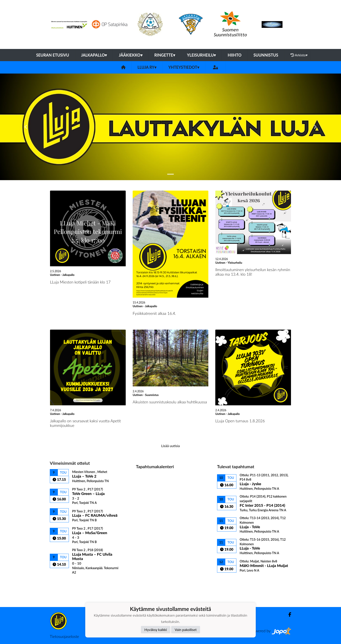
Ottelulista (61, 582)
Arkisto (299, 55)
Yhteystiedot (184, 67)
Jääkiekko (130, 55)
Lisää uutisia (170, 446)
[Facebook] (288, 615)
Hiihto (235, 55)
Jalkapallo (94, 55)
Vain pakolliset (186, 630)
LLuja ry (147, 67)
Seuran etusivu (53, 55)
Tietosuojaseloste (64, 636)
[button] (26, 127)
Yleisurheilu (201, 55)
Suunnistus (266, 55)
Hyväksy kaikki (156, 630)
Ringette (165, 55)
